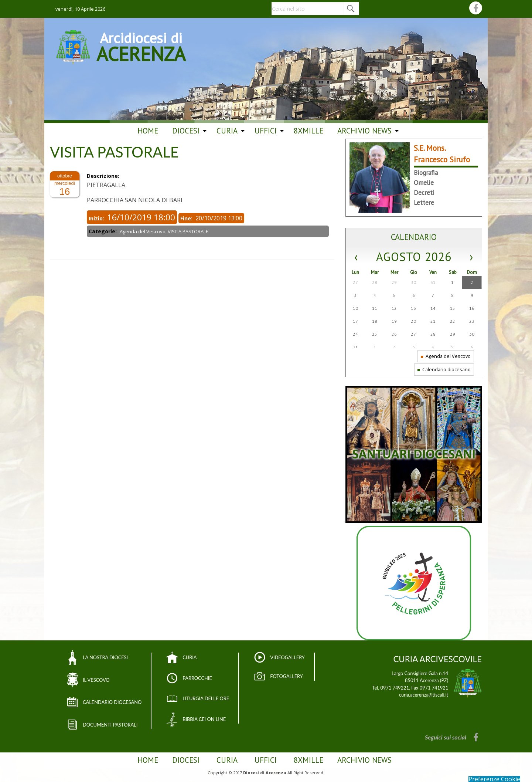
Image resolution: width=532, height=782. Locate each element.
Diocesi (186, 131)
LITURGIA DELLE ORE (206, 698)
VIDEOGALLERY (287, 657)
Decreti (424, 192)
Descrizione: (104, 176)
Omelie (424, 182)
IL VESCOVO (96, 680)
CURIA (190, 657)
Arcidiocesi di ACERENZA (141, 46)
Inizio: (97, 218)
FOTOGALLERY (287, 676)
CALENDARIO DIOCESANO (112, 702)
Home (148, 131)
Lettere (424, 202)
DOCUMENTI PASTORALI (110, 725)
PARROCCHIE (197, 678)
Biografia (426, 172)
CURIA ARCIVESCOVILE (437, 659)
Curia (227, 131)
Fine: (187, 218)
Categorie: (103, 231)
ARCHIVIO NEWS (364, 131)
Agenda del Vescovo (446, 356)
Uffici (266, 131)
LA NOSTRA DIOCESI (105, 657)
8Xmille (308, 131)
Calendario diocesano (444, 369)
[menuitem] (148, 131)
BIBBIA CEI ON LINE (204, 719)
